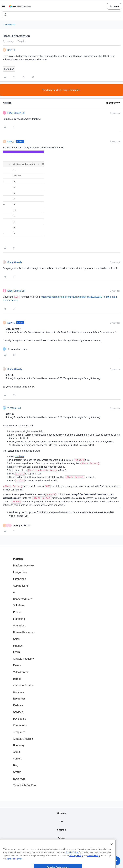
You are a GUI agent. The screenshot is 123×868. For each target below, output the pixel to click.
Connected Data (23, 599)
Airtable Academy (23, 659)
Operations (19, 625)
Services (18, 712)
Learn (16, 652)
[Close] (112, 856)
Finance (18, 646)
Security (62, 813)
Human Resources (24, 632)
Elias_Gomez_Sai (16, 113)
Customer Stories (23, 685)
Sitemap (61, 830)
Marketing (19, 619)
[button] (4, 7)
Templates (19, 732)
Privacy (61, 838)
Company (19, 745)
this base (20, 456)
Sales (16, 639)
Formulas (10, 24)
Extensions (19, 579)
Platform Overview (24, 565)
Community (20, 725)
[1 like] (15, 349)
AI (14, 592)
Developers (19, 719)
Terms (62, 846)
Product (18, 612)
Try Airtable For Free (25, 785)
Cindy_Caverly (15, 262)
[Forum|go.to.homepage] (20, 6)
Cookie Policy (72, 864)
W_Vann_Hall (14, 408)
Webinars (19, 692)
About (17, 752)
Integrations (20, 572)
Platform (18, 559)
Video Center (20, 672)
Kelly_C (11, 50)
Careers (17, 758)
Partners (18, 705)
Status (17, 772)
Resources (19, 699)
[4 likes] (17, 525)
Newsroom (19, 779)
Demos (17, 679)
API (62, 821)
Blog (16, 765)
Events (17, 665)
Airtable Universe (23, 739)
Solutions (19, 605)
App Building (20, 586)
